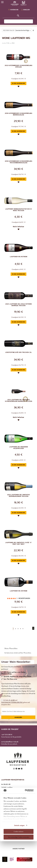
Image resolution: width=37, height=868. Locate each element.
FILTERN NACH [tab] (9, 30)
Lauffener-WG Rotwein (19, 257)
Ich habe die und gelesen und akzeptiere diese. (16, 702)
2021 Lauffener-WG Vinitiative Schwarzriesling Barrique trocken (18, 401)
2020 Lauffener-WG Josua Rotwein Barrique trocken (18, 305)
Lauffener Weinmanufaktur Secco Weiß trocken (19, 210)
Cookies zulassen (19, 831)
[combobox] (18, 21)
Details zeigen (19, 825)
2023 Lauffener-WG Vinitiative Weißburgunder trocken (18, 496)
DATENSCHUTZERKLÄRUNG (12, 702)
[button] (19, 86)
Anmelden (18, 718)
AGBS (13, 700)
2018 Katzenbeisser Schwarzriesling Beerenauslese (18, 114)
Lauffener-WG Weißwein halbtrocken (19, 448)
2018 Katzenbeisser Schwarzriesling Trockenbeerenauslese (18, 162)
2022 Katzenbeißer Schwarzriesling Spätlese (18, 66)
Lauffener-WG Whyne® (18, 591)
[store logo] (18, 3)
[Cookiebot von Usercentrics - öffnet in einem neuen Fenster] (25, 791)
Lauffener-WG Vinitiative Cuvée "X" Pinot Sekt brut (18, 543)
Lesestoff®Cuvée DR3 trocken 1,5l (18, 352)
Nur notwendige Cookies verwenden (19, 837)
